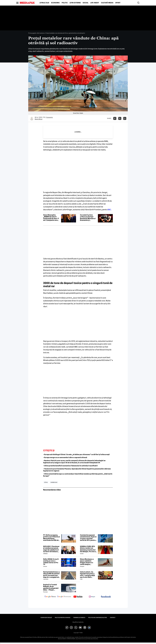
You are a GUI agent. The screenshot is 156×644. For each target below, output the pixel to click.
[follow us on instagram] (92, 597)
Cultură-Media (107, 3)
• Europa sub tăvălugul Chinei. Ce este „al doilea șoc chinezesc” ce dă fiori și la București (76, 454)
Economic (55, 3)
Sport (118, 3)
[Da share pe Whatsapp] (125, 118)
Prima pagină (32, 33)
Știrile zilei (44, 3)
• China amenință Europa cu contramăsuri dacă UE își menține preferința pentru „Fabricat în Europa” (78, 475)
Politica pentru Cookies (63, 618)
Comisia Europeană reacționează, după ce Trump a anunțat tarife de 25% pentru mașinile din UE (88, 538)
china (46, 482)
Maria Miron (39, 119)
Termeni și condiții (79, 618)
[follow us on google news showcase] (64, 597)
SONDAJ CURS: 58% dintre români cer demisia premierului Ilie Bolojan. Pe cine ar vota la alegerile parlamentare (88, 549)
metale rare (54, 482)
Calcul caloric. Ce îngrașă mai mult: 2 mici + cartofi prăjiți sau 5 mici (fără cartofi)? (87, 575)
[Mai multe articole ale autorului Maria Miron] (32, 118)
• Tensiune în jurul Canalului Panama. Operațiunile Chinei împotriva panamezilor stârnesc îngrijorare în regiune (77, 470)
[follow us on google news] (50, 597)
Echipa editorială (46, 618)
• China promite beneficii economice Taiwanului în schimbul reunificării (70, 466)
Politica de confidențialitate (98, 618)
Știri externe (75, 3)
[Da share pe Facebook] (115, 118)
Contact (113, 618)
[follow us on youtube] (78, 597)
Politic (65, 3)
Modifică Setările (78, 622)
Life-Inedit (95, 3)
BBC (109, 210)
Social (86, 3)
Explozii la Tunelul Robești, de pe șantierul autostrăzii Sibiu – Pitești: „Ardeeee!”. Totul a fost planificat (51, 587)
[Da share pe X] (120, 118)
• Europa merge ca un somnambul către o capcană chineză (65, 457)
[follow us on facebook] (106, 597)
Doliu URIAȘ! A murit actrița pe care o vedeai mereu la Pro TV (51, 562)
